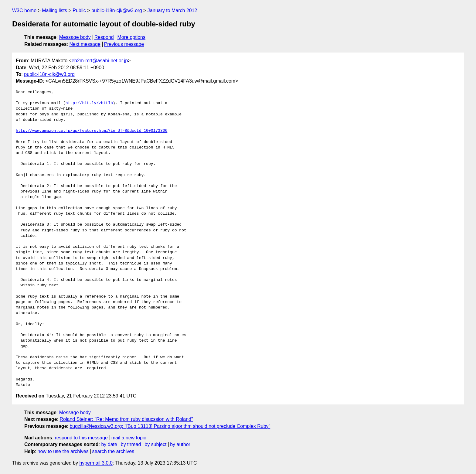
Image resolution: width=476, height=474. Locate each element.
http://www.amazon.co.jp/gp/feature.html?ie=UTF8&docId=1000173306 (92, 131)
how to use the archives (63, 451)
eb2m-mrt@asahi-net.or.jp (100, 61)
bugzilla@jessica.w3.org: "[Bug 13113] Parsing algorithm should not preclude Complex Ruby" (170, 426)
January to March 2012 (172, 10)
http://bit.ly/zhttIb (89, 103)
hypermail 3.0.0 (96, 463)
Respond (104, 37)
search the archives (113, 451)
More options (132, 37)
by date (109, 444)
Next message (85, 44)
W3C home (24, 10)
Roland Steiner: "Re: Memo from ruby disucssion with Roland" (126, 419)
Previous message (124, 44)
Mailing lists (54, 10)
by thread (131, 444)
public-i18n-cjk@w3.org (117, 10)
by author (180, 444)
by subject (155, 444)
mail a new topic (129, 438)
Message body (75, 37)
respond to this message (81, 438)
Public (79, 10)
